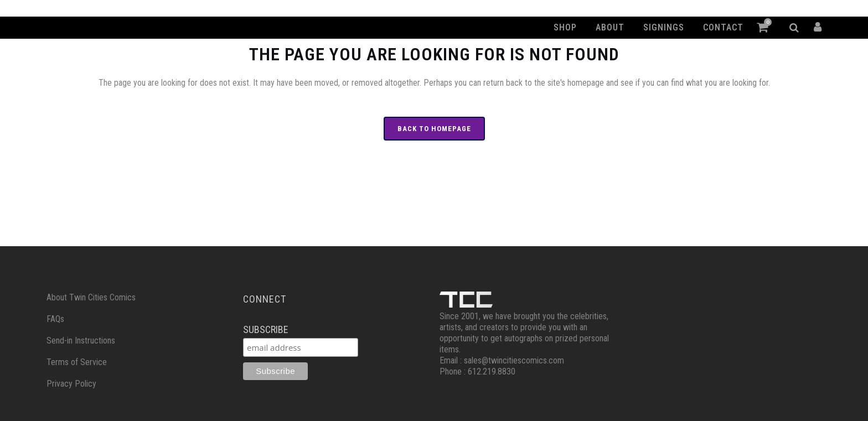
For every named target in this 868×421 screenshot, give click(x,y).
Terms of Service (77, 362)
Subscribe (266, 329)
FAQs (55, 319)
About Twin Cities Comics (91, 297)
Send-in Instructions (81, 341)
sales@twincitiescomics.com (514, 360)
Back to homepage (434, 129)
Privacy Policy (71, 384)
